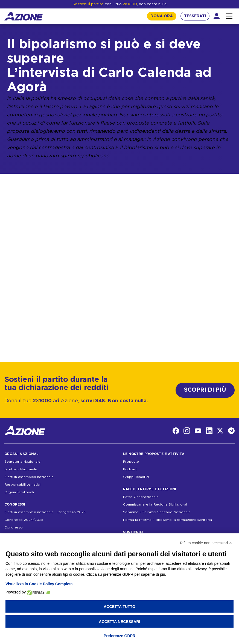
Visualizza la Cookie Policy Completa (39, 584)
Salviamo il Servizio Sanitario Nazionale (157, 512)
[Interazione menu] (229, 16)
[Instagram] (187, 431)
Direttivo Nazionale (21, 469)
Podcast (130, 469)
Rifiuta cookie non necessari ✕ (206, 543)
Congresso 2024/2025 (24, 520)
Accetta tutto (119, 607)
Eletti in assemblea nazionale (29, 477)
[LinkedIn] (209, 431)
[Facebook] (176, 431)
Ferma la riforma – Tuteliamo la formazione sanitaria (167, 520)
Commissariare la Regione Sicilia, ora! (155, 504)
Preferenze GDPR (119, 636)
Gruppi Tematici (136, 477)
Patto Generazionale (141, 497)
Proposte (131, 462)
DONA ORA (162, 16)
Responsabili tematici (22, 485)
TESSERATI (195, 16)
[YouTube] (198, 431)
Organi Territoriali (19, 492)
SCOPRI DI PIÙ (205, 390)
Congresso (14, 527)
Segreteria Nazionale (22, 462)
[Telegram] (231, 431)
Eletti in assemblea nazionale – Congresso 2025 (45, 512)
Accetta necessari (120, 622)
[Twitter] (220, 431)
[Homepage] (24, 16)
